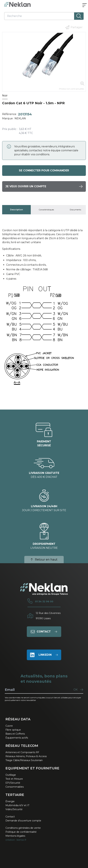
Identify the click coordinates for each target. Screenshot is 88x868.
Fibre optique (13, 730)
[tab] (16, 210)
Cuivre (9, 726)
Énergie (10, 801)
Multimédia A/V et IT (17, 805)
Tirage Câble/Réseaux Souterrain (24, 760)
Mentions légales (15, 836)
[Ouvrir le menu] (85, 5)
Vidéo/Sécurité (14, 809)
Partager (74, 27)
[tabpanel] (44, 310)
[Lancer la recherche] (79, 16)
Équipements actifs (17, 738)
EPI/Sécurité (13, 783)
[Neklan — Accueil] (17, 4)
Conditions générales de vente (23, 828)
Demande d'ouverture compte (23, 821)
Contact (10, 817)
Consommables (15, 787)
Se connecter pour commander (44, 170)
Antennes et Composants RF (22, 752)
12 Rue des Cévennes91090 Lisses (48, 616)
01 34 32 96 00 (44, 601)
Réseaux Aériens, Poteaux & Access (26, 756)
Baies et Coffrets (15, 734)
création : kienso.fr (16, 840)
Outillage (11, 775)
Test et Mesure (14, 779)
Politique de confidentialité (21, 832)
